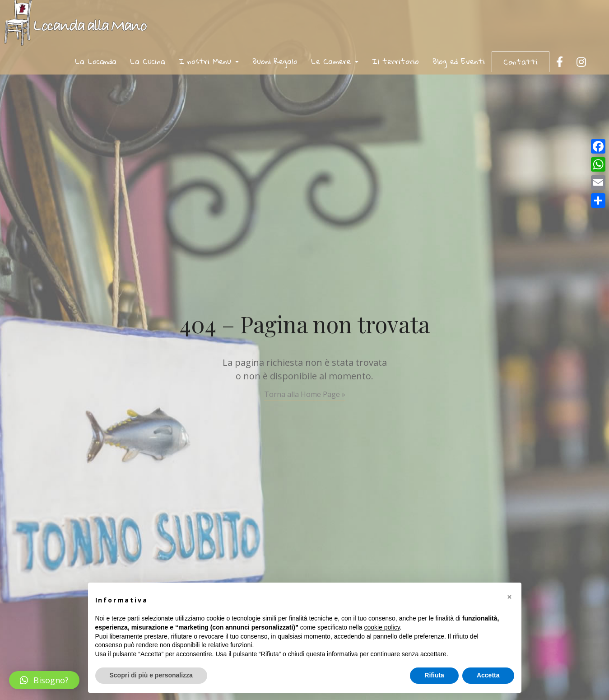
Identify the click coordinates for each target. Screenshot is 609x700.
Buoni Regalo (275, 61)
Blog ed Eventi (459, 61)
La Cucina (148, 61)
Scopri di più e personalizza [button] (151, 675)
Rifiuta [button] (434, 675)
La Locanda (96, 61)
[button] (44, 680)
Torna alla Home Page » (305, 394)
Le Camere (335, 61)
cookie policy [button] (382, 627)
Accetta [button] (488, 675)
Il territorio (395, 61)
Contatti (521, 62)
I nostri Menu (209, 61)
